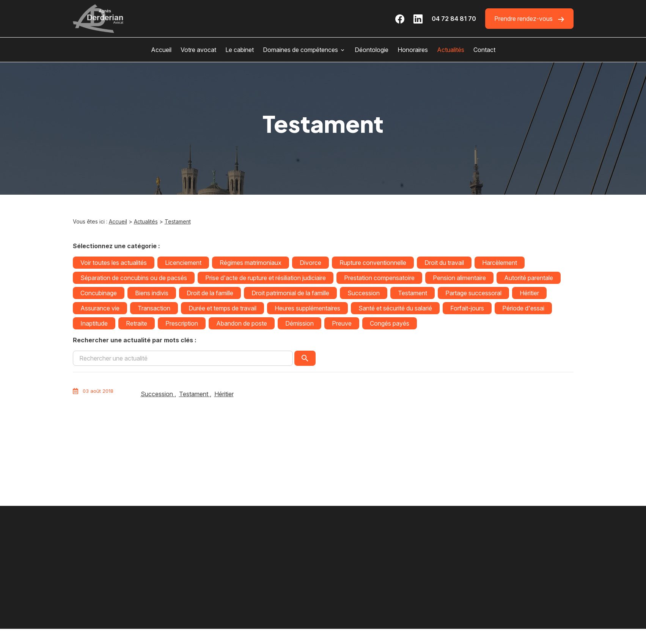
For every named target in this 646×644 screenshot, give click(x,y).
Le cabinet (240, 50)
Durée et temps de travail (222, 308)
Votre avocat (198, 50)
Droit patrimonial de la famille (290, 293)
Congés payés (390, 323)
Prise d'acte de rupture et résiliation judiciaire (266, 278)
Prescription (182, 323)
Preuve (342, 323)
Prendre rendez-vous (529, 19)
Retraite (137, 323)
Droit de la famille (210, 293)
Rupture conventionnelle (373, 263)
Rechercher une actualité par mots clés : (135, 340)
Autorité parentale (529, 278)
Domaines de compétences (300, 50)
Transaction (154, 308)
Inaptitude (94, 323)
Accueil (161, 50)
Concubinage (99, 293)
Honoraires (413, 50)
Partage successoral (473, 293)
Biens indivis (152, 293)
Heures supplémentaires (307, 308)
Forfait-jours (467, 308)
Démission (299, 323)
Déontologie (372, 50)
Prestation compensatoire (379, 278)
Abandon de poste (242, 323)
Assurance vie (100, 308)
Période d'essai (523, 308)
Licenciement (183, 263)
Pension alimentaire (459, 278)
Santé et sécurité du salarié (395, 308)
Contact (484, 50)
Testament (178, 221)
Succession (364, 293)
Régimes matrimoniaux (251, 263)
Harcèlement (500, 263)
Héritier (529, 293)
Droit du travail (444, 263)
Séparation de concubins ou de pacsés (134, 278)
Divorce (310, 263)
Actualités (451, 50)
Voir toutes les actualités (114, 263)
